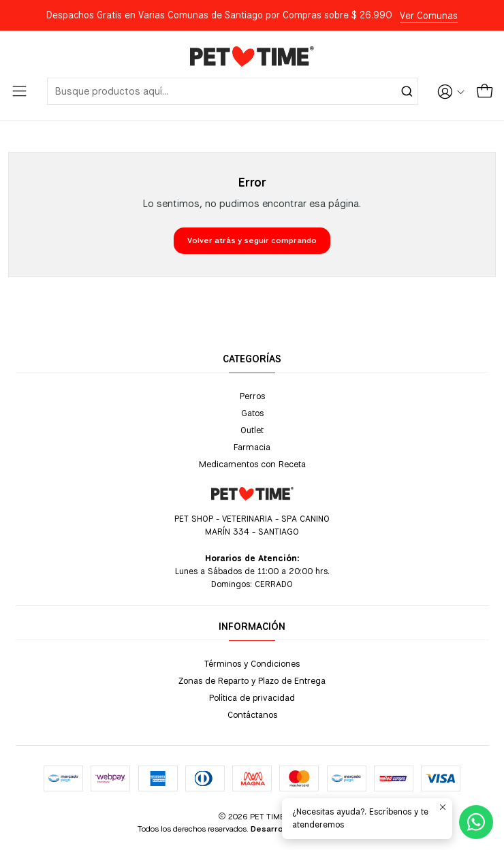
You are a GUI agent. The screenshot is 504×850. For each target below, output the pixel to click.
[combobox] (233, 91)
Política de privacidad (252, 697)
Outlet (252, 430)
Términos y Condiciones (252, 663)
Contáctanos (252, 714)
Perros (252, 396)
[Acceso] (451, 91)
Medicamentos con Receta (252, 464)
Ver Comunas (429, 16)
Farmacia (252, 447)
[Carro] (485, 91)
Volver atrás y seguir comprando (252, 240)
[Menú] (19, 91)
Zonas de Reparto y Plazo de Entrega (252, 680)
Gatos (252, 413)
